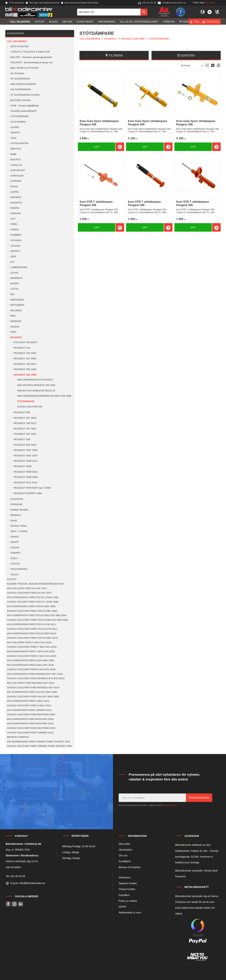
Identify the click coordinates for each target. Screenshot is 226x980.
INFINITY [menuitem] (15, 251)
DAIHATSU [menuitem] (16, 203)
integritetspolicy (170, 805)
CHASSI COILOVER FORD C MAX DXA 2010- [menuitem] (32, 647)
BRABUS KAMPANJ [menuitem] (18, 737)
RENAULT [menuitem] (16, 515)
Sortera (188, 56)
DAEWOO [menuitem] (16, 197)
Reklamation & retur (130, 913)
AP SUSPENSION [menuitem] (20, 79)
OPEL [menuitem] (14, 332)
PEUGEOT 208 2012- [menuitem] (25, 423)
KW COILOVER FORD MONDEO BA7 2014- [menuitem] (31, 683)
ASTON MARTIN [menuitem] (19, 143)
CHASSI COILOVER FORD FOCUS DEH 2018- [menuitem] (33, 638)
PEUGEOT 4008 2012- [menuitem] (26, 472)
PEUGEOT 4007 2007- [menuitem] (26, 456)
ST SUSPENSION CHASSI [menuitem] (25, 95)
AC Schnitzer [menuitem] (17, 73)
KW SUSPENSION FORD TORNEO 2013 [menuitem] (29, 710)
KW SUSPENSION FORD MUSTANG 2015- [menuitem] (31, 723)
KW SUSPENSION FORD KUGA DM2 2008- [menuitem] (31, 660)
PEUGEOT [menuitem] (16, 337)
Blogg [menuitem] (53, 22)
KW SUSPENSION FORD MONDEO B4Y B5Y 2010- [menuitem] (35, 674)
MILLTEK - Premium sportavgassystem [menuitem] (31, 57)
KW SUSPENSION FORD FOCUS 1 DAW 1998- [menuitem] (33, 597)
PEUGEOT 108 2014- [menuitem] (25, 364)
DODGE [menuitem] (15, 208)
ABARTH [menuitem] (15, 133)
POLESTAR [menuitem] (17, 499)
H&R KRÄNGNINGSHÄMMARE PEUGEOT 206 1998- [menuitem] (44, 396)
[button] (210, 12)
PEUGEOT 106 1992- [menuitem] (25, 353)
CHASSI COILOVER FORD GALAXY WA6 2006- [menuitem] (33, 697)
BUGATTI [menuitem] (16, 159)
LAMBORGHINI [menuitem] (19, 267)
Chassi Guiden (127, 889)
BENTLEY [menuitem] (16, 149)
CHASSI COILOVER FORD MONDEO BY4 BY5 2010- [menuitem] (36, 678)
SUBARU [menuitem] (15, 553)
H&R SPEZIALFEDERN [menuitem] (23, 84)
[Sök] (144, 12)
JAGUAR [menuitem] (15, 246)
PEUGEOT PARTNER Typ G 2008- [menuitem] (32, 488)
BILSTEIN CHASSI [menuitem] (21, 100)
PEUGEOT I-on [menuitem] (22, 348)
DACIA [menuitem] (14, 186)
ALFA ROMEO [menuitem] (18, 122)
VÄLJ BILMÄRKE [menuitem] (20, 22)
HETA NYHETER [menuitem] (20, 46)
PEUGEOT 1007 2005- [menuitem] (26, 450)
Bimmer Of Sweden (130, 867)
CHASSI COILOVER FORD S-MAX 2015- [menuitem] (29, 705)
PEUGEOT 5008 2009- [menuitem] (26, 477)
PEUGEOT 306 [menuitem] (22, 412)
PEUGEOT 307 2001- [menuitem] (25, 429)
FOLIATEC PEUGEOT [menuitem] (26, 342)
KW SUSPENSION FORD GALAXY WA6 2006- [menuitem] (32, 692)
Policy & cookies (128, 901)
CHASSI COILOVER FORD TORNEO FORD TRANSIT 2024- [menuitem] (40, 746)
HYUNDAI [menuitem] (16, 240)
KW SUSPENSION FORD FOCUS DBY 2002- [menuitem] (32, 606)
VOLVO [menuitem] (14, 574)
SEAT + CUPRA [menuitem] (19, 531)
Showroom (125, 877)
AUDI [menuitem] (13, 138)
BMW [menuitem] (13, 154)
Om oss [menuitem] (67, 22)
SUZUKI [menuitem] (15, 548)
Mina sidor (124, 844)
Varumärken (125, 850)
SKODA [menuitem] (15, 537)
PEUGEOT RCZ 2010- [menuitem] (26, 483)
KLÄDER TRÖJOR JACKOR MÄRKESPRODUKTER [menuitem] (35, 584)
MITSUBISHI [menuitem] (17, 305)
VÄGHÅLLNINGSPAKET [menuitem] (24, 111)
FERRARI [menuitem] (16, 213)
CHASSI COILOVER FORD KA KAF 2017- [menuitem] (30, 593)
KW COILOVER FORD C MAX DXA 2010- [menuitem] (30, 642)
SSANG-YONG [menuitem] (19, 526)
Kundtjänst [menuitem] (85, 22)
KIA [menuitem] (12, 262)
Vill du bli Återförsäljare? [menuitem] (139, 22)
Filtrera (116, 56)
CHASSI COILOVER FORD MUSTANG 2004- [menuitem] (31, 714)
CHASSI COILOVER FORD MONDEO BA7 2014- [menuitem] (34, 688)
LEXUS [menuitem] (14, 273)
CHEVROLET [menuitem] (18, 170)
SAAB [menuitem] (14, 521)
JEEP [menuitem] (13, 257)
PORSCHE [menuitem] (16, 504)
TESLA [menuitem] (14, 558)
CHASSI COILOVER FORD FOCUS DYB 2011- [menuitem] (33, 629)
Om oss (123, 855)
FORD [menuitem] (14, 224)
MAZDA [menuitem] (15, 283)
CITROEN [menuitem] (16, 181)
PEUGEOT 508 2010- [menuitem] (25, 445)
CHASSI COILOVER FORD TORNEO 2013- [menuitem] (31, 733)
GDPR (122, 907)
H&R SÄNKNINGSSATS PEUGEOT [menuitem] (35, 380)
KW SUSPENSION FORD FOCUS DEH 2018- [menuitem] (32, 633)
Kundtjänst (125, 861)
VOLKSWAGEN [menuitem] (19, 569)
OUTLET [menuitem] (40, 22)
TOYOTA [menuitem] (15, 564)
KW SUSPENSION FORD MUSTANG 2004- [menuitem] (31, 719)
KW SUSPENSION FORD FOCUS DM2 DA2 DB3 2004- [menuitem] (37, 615)
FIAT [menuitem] (13, 219)
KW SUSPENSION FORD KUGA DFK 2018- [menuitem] (31, 665)
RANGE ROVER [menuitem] (19, 510)
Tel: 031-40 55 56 (15, 876)
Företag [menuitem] (169, 22)
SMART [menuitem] (15, 542)
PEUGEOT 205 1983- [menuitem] (25, 369)
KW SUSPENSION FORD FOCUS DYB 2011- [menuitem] (32, 624)
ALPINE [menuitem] (15, 127)
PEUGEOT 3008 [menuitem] (23, 466)
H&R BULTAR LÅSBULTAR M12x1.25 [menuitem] (36, 391)
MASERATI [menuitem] (16, 278)
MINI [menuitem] (13, 316)
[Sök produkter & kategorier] (109, 12)
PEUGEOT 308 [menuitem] (22, 439)
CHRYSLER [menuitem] (17, 176)
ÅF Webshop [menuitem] (188, 22)
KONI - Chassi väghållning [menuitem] (24, 106)
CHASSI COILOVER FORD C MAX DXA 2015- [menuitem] (32, 656)
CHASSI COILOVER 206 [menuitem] (30, 407)
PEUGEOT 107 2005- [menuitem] (25, 359)
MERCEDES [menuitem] (17, 300)
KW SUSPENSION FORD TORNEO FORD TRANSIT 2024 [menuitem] (38, 742)
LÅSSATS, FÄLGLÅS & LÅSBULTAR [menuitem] (30, 52)
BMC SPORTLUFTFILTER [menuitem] (25, 68)
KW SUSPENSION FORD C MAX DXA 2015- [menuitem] (31, 651)
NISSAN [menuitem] (15, 327)
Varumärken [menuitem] (106, 22)
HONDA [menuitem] (15, 230)
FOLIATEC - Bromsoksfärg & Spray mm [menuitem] (32, 62)
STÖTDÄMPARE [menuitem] (19, 116)
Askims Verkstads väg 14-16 (22, 861)
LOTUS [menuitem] (14, 289)
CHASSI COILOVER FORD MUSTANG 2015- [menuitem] (31, 728)
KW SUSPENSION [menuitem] (21, 89)
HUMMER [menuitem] (16, 235)
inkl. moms (210, 3)
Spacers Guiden (128, 883)
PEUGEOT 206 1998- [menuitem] (25, 375)
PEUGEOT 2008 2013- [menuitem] (26, 461)
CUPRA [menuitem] (15, 192)
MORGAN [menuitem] (16, 321)
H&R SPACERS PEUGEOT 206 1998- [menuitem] (36, 385)
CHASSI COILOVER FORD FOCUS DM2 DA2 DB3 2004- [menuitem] (38, 620)
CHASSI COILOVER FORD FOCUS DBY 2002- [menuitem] (32, 611)
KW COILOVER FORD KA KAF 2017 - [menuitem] (28, 588)
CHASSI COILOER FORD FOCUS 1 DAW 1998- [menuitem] (33, 602)
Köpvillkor (124, 895)
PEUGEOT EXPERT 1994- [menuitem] (28, 493)
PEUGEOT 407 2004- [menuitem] (25, 434)
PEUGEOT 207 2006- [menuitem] (25, 418)
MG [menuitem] (12, 294)
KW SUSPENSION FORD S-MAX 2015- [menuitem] (28, 701)
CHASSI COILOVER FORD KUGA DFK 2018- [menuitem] (32, 669)
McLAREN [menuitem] (16, 310)
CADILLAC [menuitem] (16, 165)
